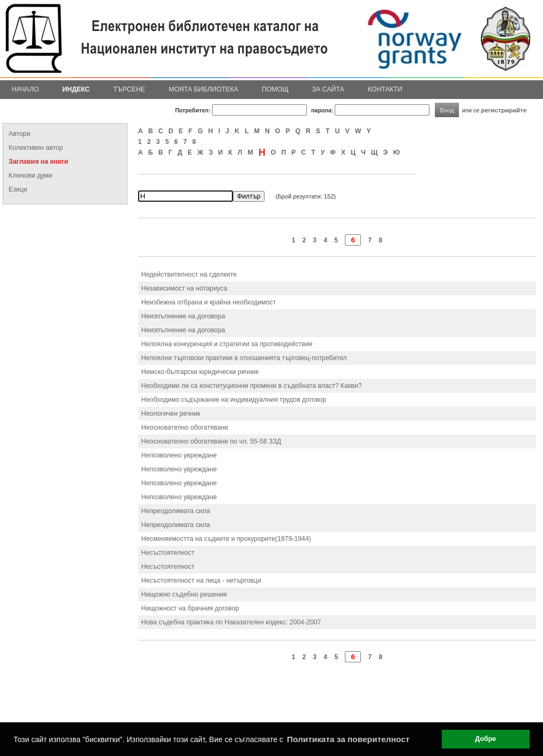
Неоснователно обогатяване (185, 427)
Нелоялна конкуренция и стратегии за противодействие (227, 344)
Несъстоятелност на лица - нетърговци (201, 581)
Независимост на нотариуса (184, 288)
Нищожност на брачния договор (190, 608)
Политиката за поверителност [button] (348, 739)
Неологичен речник (171, 414)
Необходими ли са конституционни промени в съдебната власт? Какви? (252, 386)
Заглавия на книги (38, 162)
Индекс (76, 89)
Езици (18, 189)
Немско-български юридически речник (200, 372)
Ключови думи (31, 175)
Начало (25, 89)
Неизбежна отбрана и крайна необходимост (209, 302)
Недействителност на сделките (189, 274)
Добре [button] (485, 739)
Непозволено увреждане (179, 455)
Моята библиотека (203, 89)
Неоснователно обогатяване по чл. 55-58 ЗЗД (211, 441)
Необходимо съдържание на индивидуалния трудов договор (234, 400)
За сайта (328, 89)
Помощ (275, 89)
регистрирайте (504, 110)
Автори (20, 134)
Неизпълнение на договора (183, 316)
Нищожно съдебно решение (184, 594)
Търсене (129, 89)
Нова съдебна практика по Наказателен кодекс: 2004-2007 (231, 622)
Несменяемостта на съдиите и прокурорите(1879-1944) (226, 539)
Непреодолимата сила (176, 511)
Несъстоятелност (168, 553)
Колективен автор (36, 148)
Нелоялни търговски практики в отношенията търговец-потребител (244, 358)
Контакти (385, 89)
